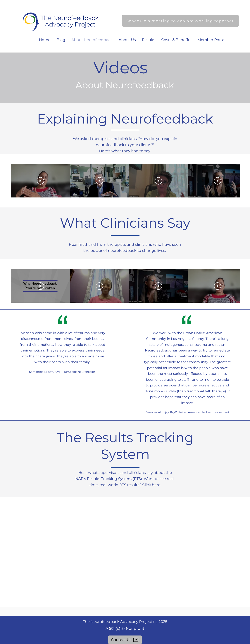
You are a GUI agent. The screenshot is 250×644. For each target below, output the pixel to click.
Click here (151, 485)
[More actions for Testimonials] (16, 264)
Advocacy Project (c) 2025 (144, 622)
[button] (16, 159)
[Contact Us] (125, 640)
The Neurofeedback (102, 622)
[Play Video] (40, 181)
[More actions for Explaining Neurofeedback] (16, 159)
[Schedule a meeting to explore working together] (180, 21)
